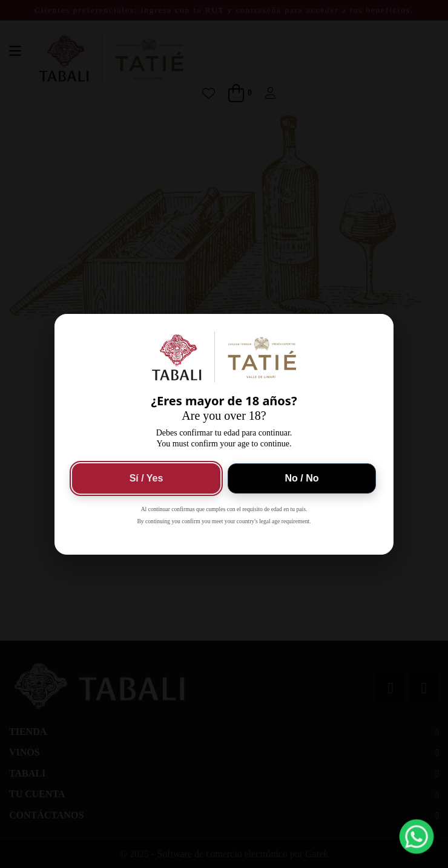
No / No (302, 478)
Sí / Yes (147, 478)
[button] (417, 837)
